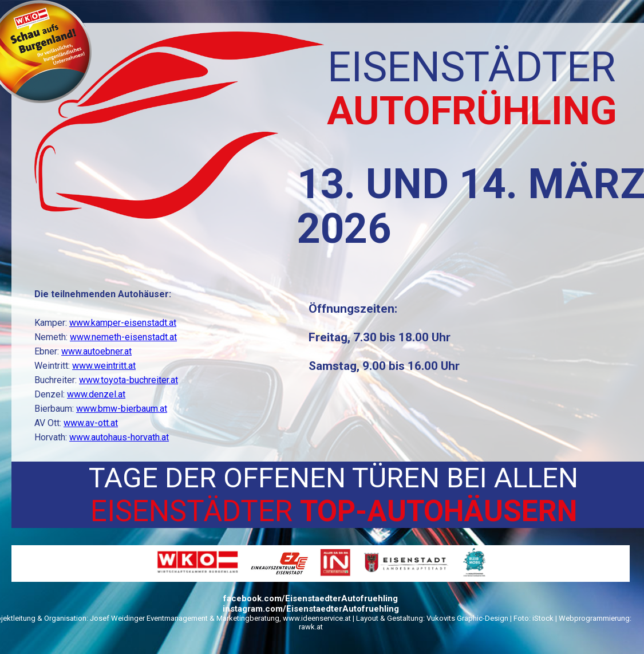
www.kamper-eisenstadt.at (123, 323)
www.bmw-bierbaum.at (122, 409)
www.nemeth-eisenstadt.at (123, 337)
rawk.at (311, 627)
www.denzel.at (96, 394)
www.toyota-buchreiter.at (129, 380)
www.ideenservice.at (317, 618)
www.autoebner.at (96, 351)
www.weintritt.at (104, 366)
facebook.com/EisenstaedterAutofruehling (311, 598)
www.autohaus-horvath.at (119, 437)
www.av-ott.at (91, 423)
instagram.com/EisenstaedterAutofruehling (311, 609)
